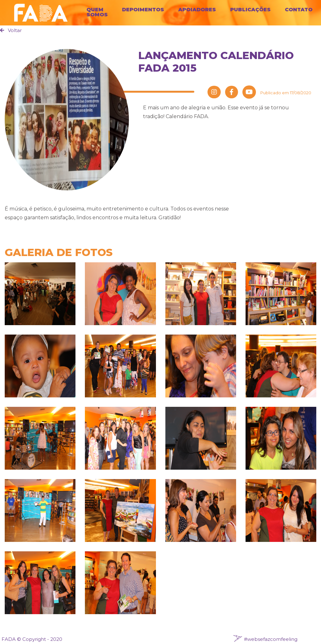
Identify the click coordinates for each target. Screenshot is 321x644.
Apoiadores (197, 10)
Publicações (250, 10)
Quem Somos (97, 12)
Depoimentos (143, 10)
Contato (299, 10)
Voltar (11, 30)
